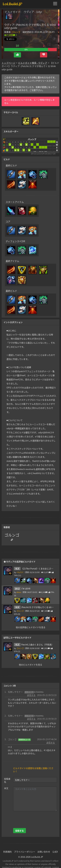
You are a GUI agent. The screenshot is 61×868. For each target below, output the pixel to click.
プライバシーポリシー (25, 852)
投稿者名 (7, 780)
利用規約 (7, 852)
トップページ (8, 63)
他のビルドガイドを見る (30, 665)
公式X (55, 852)
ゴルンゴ (16, 32)
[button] (17, 55)
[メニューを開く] (56, 4)
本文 (6, 788)
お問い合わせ (44, 852)
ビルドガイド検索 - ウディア (33, 63)
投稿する (20, 831)
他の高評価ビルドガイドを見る (31, 627)
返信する (31, 695)
